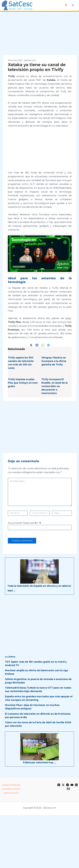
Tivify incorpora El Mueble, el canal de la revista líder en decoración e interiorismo (54, 386)
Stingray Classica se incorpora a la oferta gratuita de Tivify (54, 361)
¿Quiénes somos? (11, 793)
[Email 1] (68, 789)
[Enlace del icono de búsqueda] (66, 5)
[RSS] (76, 785)
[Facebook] (37, 345)
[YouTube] (72, 785)
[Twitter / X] (31, 345)
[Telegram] (49, 345)
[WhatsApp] (43, 345)
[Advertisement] (39, 34)
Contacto (6, 785)
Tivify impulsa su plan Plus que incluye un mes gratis (23, 383)
